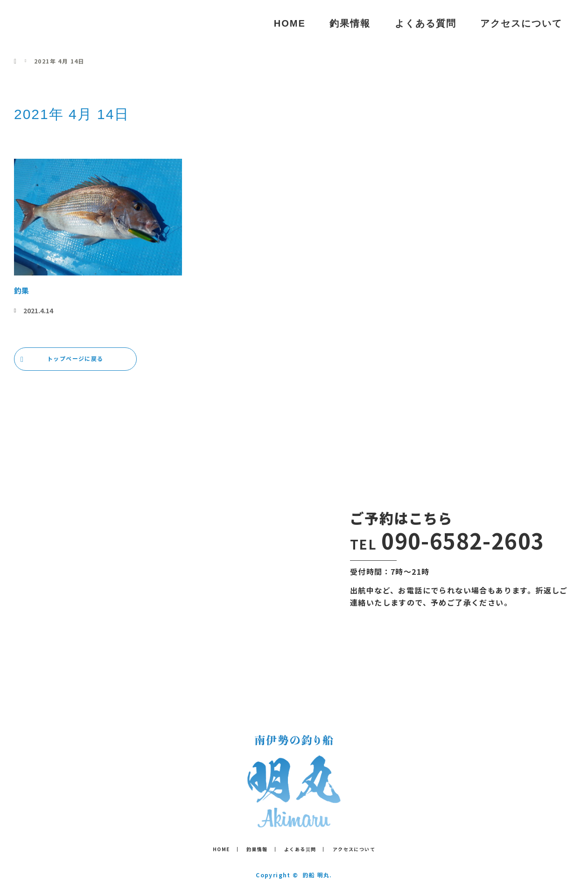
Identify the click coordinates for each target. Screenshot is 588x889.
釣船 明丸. (317, 875)
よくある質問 (426, 23)
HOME (290, 23)
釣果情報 (350, 23)
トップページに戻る (75, 358)
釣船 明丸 (55, 23)
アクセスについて (521, 23)
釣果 (21, 290)
